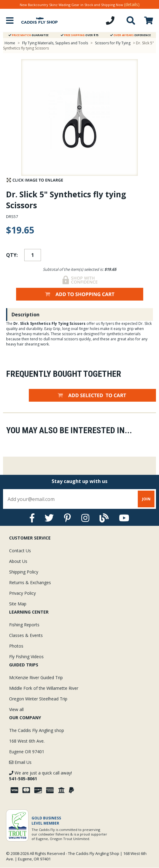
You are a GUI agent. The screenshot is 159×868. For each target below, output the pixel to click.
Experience (130, 35)
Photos (16, 646)
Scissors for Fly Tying (113, 43)
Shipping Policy (24, 572)
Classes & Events (26, 635)
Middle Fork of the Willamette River (44, 688)
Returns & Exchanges (30, 582)
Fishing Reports (24, 625)
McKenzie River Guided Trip (36, 677)
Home (10, 43)
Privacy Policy (22, 593)
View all (16, 709)
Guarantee (29, 35)
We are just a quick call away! (41, 776)
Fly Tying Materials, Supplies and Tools (55, 43)
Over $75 (79, 35)
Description (25, 315)
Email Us (20, 762)
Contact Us (20, 551)
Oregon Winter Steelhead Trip (38, 699)
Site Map (18, 604)
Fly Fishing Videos (26, 657)
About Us (18, 561)
